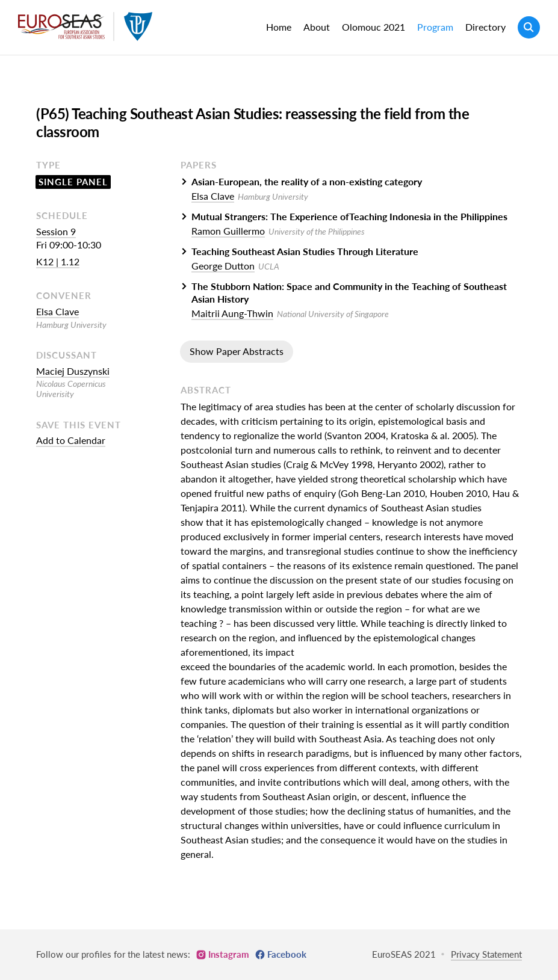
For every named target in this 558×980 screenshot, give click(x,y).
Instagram (229, 954)
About (317, 27)
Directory (485, 27)
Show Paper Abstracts (237, 351)
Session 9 (56, 231)
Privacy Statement (486, 954)
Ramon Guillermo (228, 231)
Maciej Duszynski (73, 371)
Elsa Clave (57, 311)
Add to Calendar (71, 440)
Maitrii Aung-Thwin (232, 313)
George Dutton (223, 266)
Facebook (287, 954)
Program (435, 27)
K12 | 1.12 (58, 261)
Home (279, 27)
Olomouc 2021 (374, 27)
